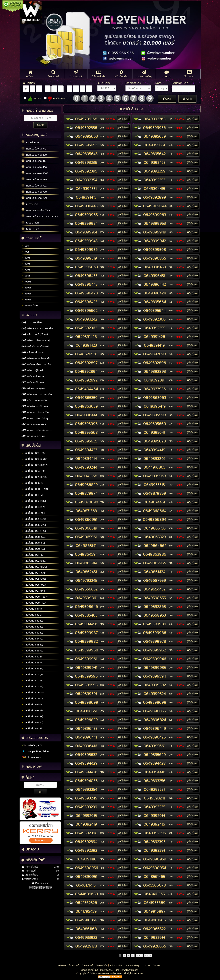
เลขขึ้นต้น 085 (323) (34, 519)
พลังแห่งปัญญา (33, 382)
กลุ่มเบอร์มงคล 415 (34, 161)
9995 (26, 276)
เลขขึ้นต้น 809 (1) (32, 699)
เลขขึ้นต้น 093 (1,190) (34, 567)
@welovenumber (130, 970)
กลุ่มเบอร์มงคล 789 (34, 192)
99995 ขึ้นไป (30, 306)
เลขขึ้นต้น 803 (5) (32, 687)
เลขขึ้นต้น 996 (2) (32, 722)
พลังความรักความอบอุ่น (36, 340)
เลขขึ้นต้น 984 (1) (32, 711)
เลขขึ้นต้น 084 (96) (33, 513)
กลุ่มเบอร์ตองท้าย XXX (36, 210)
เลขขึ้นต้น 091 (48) (33, 555)
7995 (26, 270)
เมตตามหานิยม (32, 322)
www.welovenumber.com (109, 973)
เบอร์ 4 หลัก (30, 229)
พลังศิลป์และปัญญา (35, 406)
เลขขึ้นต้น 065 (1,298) (34, 477)
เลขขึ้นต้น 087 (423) (34, 531)
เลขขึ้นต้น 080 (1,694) (35, 489)
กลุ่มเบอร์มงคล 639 (34, 179)
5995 (26, 264)
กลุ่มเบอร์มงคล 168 (34, 149)
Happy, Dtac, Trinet (35, 751)
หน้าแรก (62, 965)
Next (139, 956)
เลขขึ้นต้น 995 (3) (32, 716)
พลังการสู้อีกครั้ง (33, 370)
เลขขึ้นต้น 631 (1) (32, 609)
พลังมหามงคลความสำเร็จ (37, 328)
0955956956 (107, 970)
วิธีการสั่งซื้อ (102, 965)
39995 (27, 288)
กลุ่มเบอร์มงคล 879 (34, 198)
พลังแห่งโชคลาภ (33, 376)
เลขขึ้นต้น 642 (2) (32, 633)
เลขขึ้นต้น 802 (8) (32, 681)
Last (148, 956)
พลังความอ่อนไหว (33, 436)
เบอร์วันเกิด (30, 204)
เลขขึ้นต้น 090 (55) (33, 549)
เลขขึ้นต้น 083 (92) (33, 507)
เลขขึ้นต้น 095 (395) (34, 579)
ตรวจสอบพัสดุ (132, 965)
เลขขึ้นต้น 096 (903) (34, 585)
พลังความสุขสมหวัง (34, 400)
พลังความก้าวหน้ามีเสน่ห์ (36, 430)
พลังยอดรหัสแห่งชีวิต (35, 412)
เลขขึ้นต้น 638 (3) (32, 621)
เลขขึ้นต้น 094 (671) (33, 573)
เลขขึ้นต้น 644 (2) (32, 639)
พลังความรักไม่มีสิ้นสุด (35, 418)
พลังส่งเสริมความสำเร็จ (36, 364)
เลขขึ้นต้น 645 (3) (32, 645)
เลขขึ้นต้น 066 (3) (32, 483)
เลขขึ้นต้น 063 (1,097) (34, 465)
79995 (27, 300)
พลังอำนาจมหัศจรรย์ (35, 346)
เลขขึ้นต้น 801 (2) (32, 675)
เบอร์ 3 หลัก (30, 223)
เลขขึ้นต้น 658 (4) (32, 669)
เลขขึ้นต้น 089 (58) (33, 543)
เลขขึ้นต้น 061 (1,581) (34, 453)
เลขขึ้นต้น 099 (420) (34, 603)
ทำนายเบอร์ (87, 965)
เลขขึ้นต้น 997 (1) (32, 728)
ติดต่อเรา (157, 965)
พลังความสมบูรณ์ (33, 388)
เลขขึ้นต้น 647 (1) (32, 657)
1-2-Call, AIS (32, 745)
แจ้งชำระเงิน (116, 965)
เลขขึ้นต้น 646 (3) (32, 651)
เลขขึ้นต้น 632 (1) (32, 615)
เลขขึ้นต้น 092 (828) (34, 561)
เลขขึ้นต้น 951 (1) (32, 705)
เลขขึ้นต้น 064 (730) (34, 471)
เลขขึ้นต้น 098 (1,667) (34, 597)
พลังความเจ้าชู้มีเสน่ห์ (35, 334)
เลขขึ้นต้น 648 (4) (32, 663)
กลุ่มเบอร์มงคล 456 (34, 167)
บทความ (146, 965)
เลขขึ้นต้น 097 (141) (33, 591)
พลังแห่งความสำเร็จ (34, 424)
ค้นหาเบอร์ (74, 965)
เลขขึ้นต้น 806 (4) (33, 693)
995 (25, 246)
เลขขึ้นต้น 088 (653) (34, 537)
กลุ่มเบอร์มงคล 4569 (35, 173)
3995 (26, 258)
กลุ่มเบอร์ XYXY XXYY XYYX (40, 216)
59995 (27, 294)
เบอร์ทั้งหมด (30, 142)
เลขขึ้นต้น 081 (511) (33, 495)
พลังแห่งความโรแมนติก (36, 358)
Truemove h (31, 757)
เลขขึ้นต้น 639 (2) (32, 627)
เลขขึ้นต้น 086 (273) (34, 525)
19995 (26, 282)
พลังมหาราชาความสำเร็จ (37, 394)
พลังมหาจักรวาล (33, 352)
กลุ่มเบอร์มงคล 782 (34, 186)
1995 (26, 252)
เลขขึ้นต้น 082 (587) (34, 501)
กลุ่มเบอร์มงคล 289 (34, 155)
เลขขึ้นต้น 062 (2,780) (35, 459)
